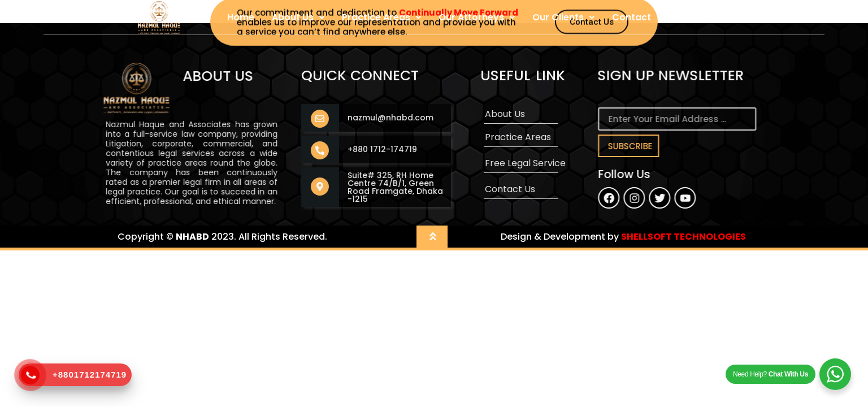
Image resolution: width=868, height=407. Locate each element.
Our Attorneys (477, 17)
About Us (298, 17)
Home (241, 17)
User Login (693, 17)
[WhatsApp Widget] (835, 374)
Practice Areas (381, 17)
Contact (632, 17)
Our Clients (563, 17)
